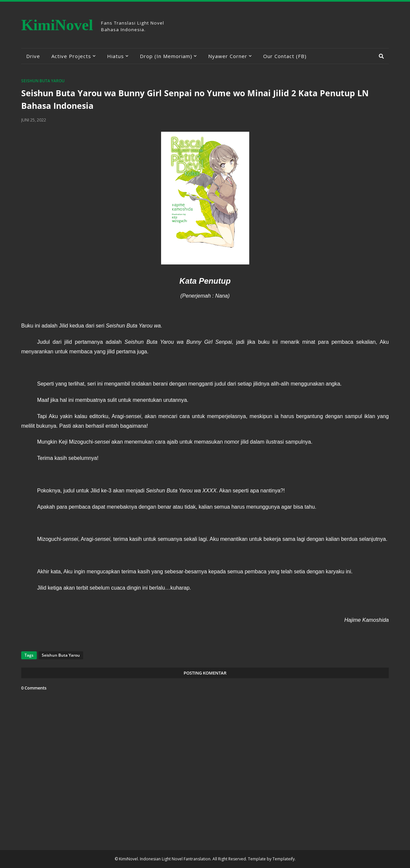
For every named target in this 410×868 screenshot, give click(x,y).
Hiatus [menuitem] (116, 56)
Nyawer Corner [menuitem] (228, 56)
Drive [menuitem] (33, 56)
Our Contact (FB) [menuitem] (285, 56)
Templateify (284, 859)
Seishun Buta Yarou (43, 81)
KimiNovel (57, 25)
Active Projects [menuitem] (71, 56)
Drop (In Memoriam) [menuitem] (166, 56)
